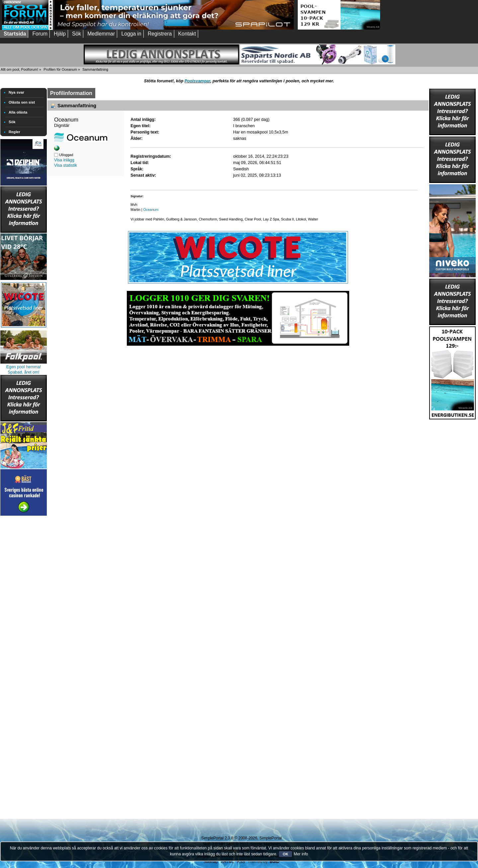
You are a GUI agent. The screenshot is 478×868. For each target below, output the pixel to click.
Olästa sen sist (22, 102)
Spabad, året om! (24, 372)
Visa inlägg (64, 160)
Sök (12, 122)
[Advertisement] (24, 617)
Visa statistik (66, 165)
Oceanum (151, 210)
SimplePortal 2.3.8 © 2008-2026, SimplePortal (241, 838)
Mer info (301, 854)
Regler (14, 132)
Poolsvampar (198, 81)
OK (286, 854)
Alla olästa (18, 112)
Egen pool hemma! (24, 367)
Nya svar (16, 92)
